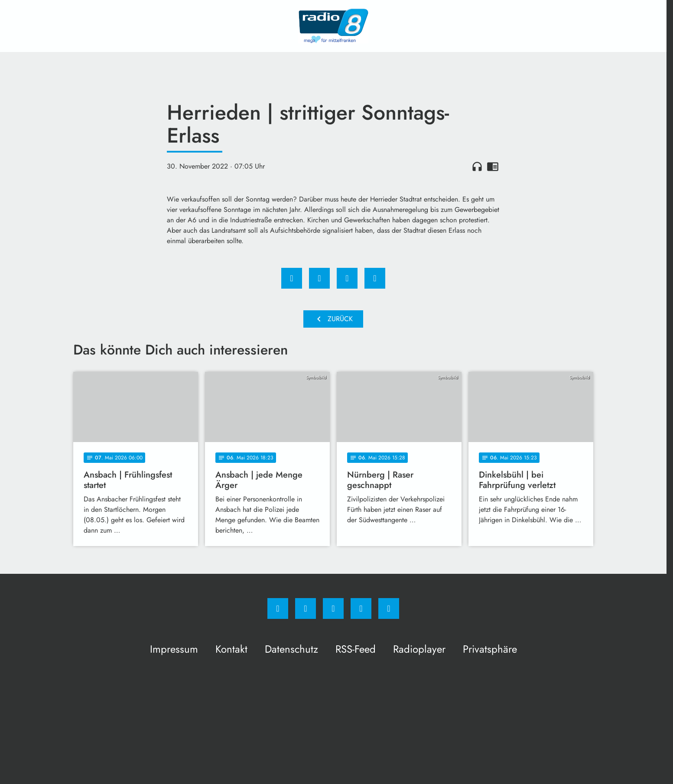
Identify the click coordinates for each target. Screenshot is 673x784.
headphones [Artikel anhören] (477, 166)
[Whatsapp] (333, 608)
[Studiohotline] (361, 608)
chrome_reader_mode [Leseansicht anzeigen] (493, 166)
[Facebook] (278, 608)
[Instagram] (306, 608)
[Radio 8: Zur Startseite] (333, 26)
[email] (389, 608)
